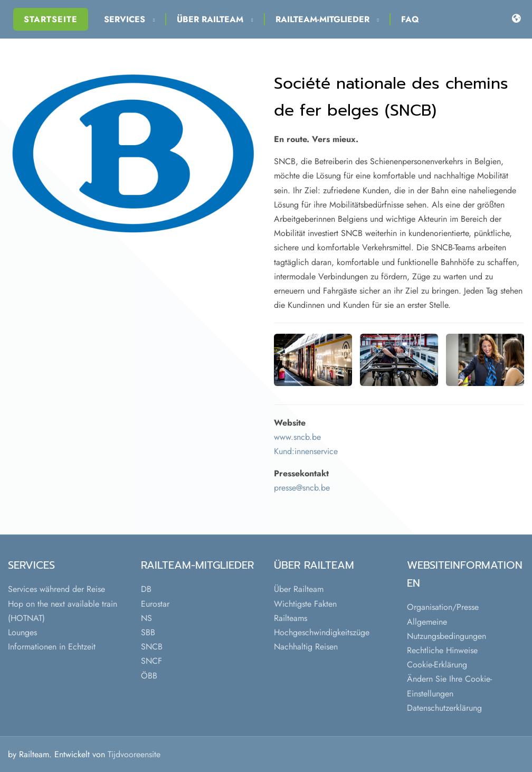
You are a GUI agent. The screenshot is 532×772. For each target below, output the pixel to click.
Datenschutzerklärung (444, 708)
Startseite (51, 19)
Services (129, 19)
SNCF (151, 661)
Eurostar (155, 604)
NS (146, 618)
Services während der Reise (56, 589)
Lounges (22, 632)
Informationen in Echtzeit (52, 647)
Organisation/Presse (443, 607)
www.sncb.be (297, 437)
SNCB (152, 647)
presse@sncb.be (302, 488)
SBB (148, 632)
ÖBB (149, 676)
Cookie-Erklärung (437, 665)
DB (146, 589)
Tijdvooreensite (134, 754)
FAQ (410, 19)
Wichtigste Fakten (305, 604)
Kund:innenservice (306, 451)
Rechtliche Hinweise (442, 650)
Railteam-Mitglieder (327, 19)
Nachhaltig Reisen (306, 647)
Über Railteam (215, 19)
